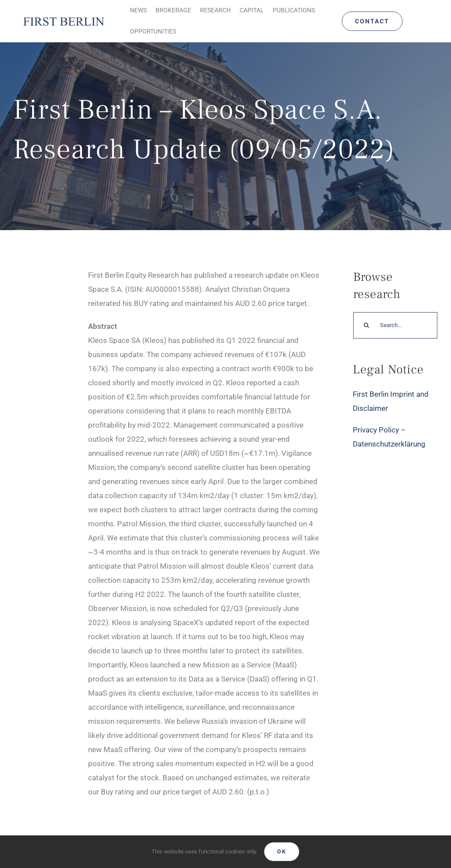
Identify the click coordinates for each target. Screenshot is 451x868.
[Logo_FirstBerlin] (63, 18)
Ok (282, 851)
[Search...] (395, 325)
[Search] (366, 325)
